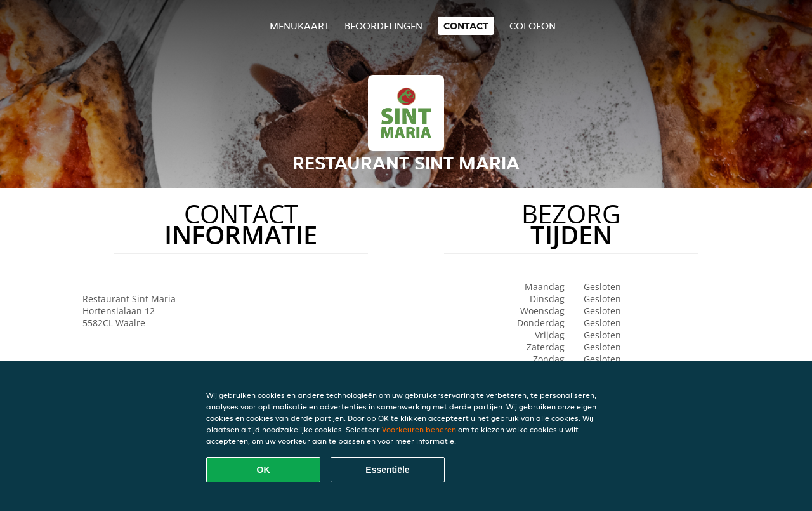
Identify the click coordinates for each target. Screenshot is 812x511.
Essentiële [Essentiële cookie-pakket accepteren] (387, 470)
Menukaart (299, 26)
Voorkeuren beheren (419, 429)
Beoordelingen (383, 26)
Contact (466, 26)
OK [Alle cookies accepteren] (264, 470)
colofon (533, 26)
